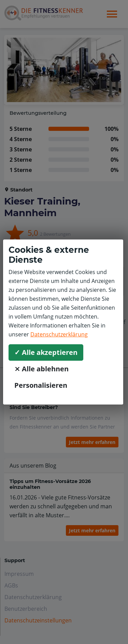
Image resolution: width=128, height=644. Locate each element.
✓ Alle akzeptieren (46, 352)
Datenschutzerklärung (59, 334)
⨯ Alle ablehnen (41, 369)
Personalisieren (41, 385)
